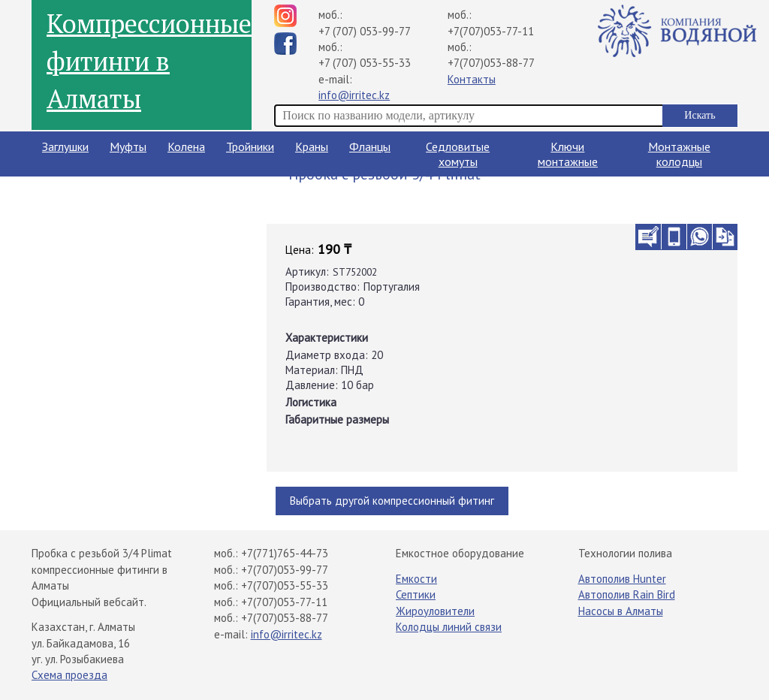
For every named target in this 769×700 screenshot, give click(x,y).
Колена (186, 146)
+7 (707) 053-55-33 (365, 63)
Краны (312, 146)
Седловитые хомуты (458, 154)
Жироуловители (435, 611)
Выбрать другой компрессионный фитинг (392, 501)
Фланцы (370, 146)
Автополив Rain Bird (627, 594)
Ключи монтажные (568, 154)
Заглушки (65, 146)
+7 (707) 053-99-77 (365, 31)
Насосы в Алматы (621, 611)
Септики (416, 594)
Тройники (250, 146)
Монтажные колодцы (679, 154)
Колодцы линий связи (449, 627)
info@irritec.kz (354, 95)
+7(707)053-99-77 (285, 570)
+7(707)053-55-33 (285, 585)
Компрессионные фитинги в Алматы (149, 61)
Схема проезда (69, 675)
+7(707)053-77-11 (491, 31)
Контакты (472, 79)
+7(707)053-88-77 (491, 63)
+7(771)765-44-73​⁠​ (285, 553)
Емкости (416, 579)
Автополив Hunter (622, 579)
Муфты (128, 146)
